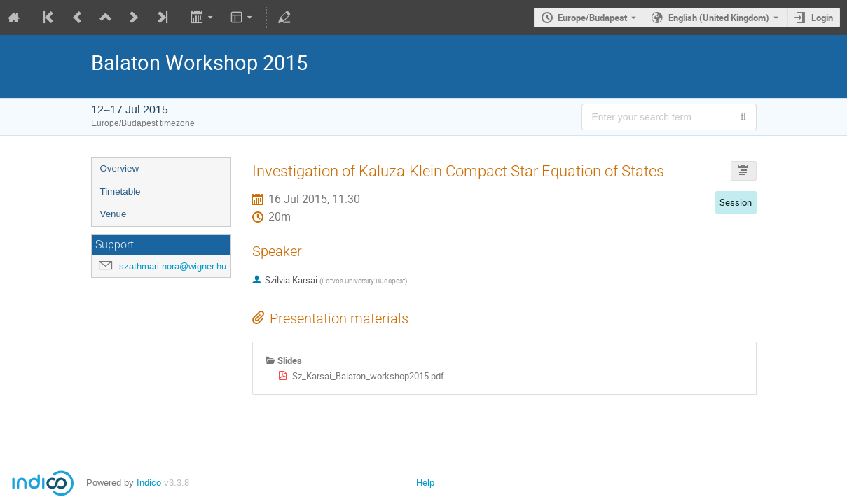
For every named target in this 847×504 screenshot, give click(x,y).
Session (736, 202)
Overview (120, 168)
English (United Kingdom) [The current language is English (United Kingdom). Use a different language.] (719, 17)
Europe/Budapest (592, 17)
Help (425, 483)
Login (822, 17)
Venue (113, 214)
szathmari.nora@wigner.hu (173, 266)
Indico (149, 483)
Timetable (120, 191)
